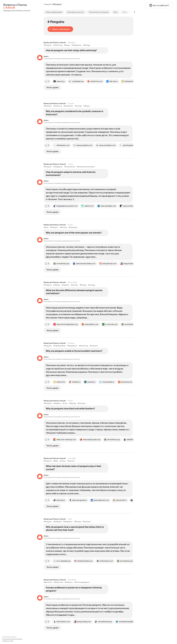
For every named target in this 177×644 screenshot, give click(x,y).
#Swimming (58, 45)
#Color (65, 403)
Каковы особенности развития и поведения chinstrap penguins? (74, 589)
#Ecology (92, 285)
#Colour (63, 461)
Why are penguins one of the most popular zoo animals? (74, 233)
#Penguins (48, 45)
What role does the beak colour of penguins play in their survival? (74, 468)
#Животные (58, 582)
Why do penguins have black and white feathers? (70, 409)
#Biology (87, 45)
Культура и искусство (76, 12)
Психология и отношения (99, 12)
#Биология (48, 582)
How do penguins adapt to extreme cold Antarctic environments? (71, 174)
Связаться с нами (8, 641)
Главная (47, 4)
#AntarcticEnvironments (86, 167)
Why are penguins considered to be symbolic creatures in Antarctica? (75, 113)
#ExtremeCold (70, 167)
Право (125, 12)
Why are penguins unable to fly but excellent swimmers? (74, 351)
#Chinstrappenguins (82, 582)
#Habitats (65, 285)
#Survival (71, 461)
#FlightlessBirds (59, 346)
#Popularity (73, 227)
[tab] (60, 12)
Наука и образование (54, 12)
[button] (60, 29)
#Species (57, 285)
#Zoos (46, 227)
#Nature (87, 106)
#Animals (78, 106)
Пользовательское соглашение (12, 639)
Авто (116, 12)
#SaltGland (57, 522)
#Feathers (57, 403)
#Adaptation (58, 167)
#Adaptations (77, 45)
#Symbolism (68, 106)
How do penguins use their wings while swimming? (71, 50)
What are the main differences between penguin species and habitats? (74, 292)
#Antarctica (58, 106)
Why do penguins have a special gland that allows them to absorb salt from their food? (75, 528)
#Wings (67, 45)
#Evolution (94, 346)
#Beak (56, 461)
